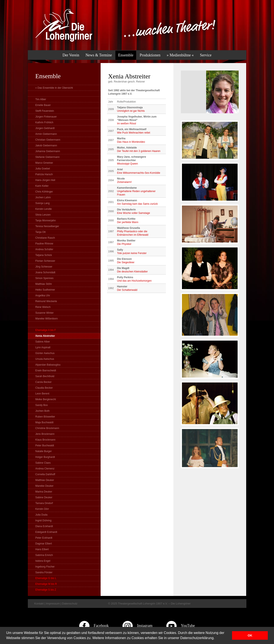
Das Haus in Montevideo (131, 142)
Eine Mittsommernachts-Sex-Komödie (139, 173)
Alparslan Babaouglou (48, 365)
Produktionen (150, 55)
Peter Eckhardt (44, 538)
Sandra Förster (44, 572)
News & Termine (99, 55)
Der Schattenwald (127, 290)
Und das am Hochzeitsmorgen (134, 281)
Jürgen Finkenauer (46, 117)
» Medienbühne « (180, 55)
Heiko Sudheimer (45, 290)
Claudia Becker (44, 388)
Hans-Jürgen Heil (45, 180)
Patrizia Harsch (44, 174)
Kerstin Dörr (42, 509)
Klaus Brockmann (45, 440)
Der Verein (71, 55)
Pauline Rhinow (44, 244)
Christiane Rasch (45, 238)
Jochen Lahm (43, 197)
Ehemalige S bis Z (46, 590)
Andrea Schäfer (44, 249)
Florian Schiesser (45, 261)
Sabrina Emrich (44, 555)
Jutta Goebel (43, 169)
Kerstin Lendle (44, 209)
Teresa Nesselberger (47, 226)
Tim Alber (41, 99)
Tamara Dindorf (44, 503)
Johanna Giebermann (48, 151)
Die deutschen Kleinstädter (132, 272)
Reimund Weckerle (46, 301)
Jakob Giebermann (46, 146)
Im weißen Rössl (127, 124)
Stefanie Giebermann (47, 157)
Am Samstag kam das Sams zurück (137, 204)
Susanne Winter (44, 313)
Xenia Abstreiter (45, 336)
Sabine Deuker (44, 497)
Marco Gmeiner (44, 163)
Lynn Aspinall (43, 347)
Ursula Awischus (45, 359)
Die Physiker (124, 244)
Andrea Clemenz (45, 469)
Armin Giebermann (46, 134)
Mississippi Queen (127, 164)
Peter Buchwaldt (45, 446)
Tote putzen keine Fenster (132, 253)
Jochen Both (42, 411)
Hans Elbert (42, 549)
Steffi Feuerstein (45, 111)
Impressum (53, 604)
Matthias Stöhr (44, 284)
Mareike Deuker (44, 486)
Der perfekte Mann (128, 222)
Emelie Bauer (43, 105)
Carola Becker (43, 382)
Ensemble (126, 55)
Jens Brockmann (45, 434)
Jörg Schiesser (44, 267)
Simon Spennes (44, 278)
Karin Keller (42, 186)
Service (206, 55)
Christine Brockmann (47, 428)
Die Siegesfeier (126, 262)
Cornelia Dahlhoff (45, 474)
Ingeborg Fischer (45, 567)
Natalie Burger (44, 451)
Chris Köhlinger (44, 192)
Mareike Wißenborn (47, 319)
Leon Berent (42, 394)
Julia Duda (41, 515)
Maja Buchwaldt (44, 422)
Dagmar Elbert (44, 544)
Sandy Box (42, 405)
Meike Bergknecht (46, 399)
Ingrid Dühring (43, 520)
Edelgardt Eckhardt (46, 532)
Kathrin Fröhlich (44, 122)
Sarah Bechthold (45, 376)
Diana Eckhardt (44, 526)
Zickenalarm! (124, 182)
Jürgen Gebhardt (45, 128)
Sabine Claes (43, 463)
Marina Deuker (44, 492)
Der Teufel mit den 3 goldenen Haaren (139, 151)
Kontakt (39, 604)
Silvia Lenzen (43, 215)
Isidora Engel (43, 561)
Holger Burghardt (45, 457)
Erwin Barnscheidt (46, 371)
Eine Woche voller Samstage (134, 213)
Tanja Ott (40, 232)
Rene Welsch (43, 307)
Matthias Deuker (45, 480)
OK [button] (250, 635)
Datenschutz (70, 604)
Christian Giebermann (48, 140)
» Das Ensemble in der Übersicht (54, 88)
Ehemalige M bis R (46, 584)
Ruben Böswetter (45, 417)
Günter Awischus (45, 353)
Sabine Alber (43, 342)
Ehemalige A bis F (46, 330)
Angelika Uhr (43, 296)
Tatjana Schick (44, 255)
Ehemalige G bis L (46, 578)
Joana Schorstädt (45, 272)
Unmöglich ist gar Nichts (131, 111)
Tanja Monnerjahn (45, 221)
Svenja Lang (42, 203)
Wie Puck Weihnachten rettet (134, 133)
